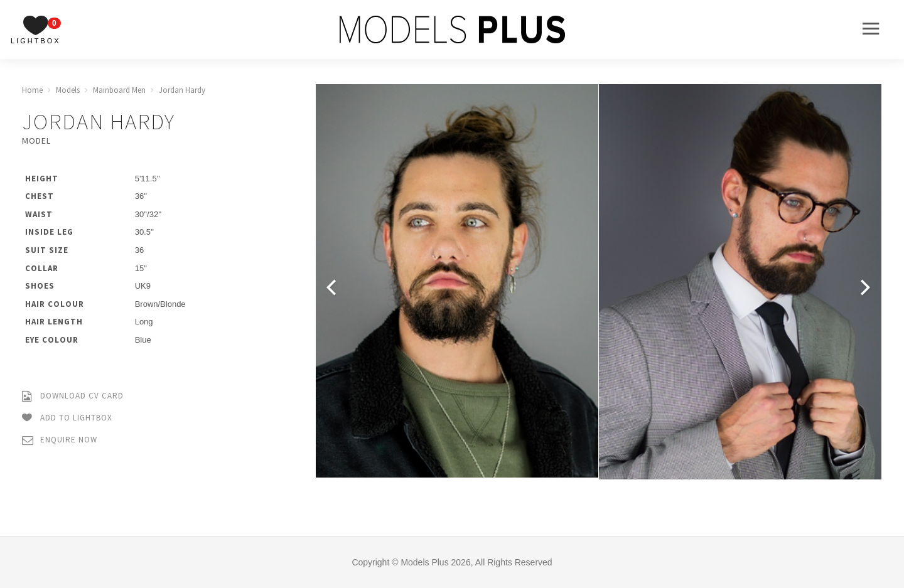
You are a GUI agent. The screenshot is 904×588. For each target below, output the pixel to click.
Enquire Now (60, 440)
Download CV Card (73, 396)
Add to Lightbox (67, 418)
